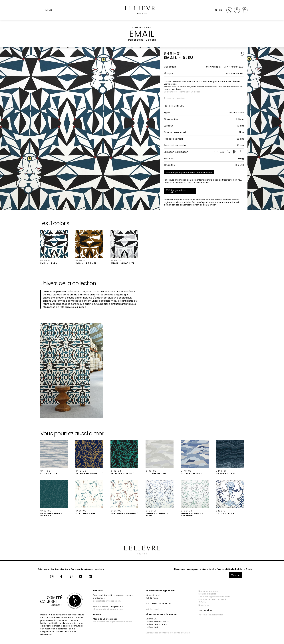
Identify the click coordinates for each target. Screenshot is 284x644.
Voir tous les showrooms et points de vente (168, 633)
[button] (54, 247)
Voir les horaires (154, 609)
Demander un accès (190, 92)
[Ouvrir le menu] (44, 10)
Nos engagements (208, 591)
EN (221, 10)
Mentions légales (207, 594)
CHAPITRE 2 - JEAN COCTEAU (225, 67)
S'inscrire (236, 575)
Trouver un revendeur (175, 98)
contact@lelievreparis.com (107, 601)
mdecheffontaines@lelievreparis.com (112, 622)
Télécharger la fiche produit (176, 191)
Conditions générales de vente (214, 597)
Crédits (202, 602)
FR (216, 10)
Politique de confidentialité (212, 599)
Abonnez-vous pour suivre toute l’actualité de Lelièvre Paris (213, 569)
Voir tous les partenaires (211, 615)
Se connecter (171, 92)
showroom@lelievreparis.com (108, 609)
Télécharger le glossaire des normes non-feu (189, 173)
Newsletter (204, 605)
